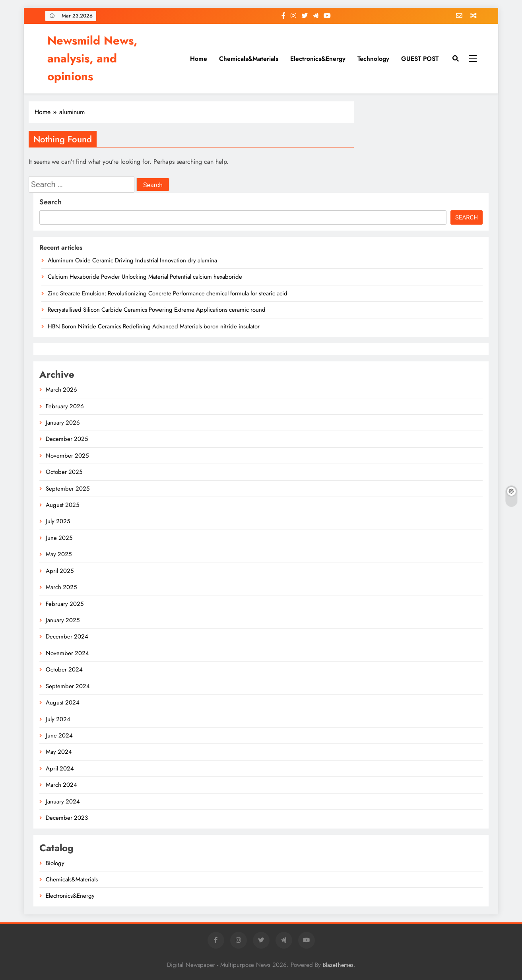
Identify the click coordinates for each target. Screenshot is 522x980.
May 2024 (59, 752)
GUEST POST (420, 59)
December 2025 (67, 439)
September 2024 (68, 686)
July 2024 (58, 719)
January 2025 (63, 620)
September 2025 (68, 489)
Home (199, 59)
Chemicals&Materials (249, 59)
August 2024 (63, 702)
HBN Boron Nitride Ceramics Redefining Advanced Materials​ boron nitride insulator (154, 326)
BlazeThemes (338, 965)
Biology (55, 863)
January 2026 (63, 423)
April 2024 (60, 768)
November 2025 (67, 456)
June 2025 (59, 538)
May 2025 (59, 554)
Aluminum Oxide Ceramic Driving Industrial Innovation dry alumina (132, 260)
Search (50, 202)
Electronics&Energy (318, 59)
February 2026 (65, 406)
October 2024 (64, 670)
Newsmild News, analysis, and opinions (92, 58)
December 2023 (67, 818)
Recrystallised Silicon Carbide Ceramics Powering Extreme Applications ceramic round (157, 310)
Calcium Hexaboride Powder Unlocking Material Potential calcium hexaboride (145, 277)
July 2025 (58, 521)
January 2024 (63, 801)
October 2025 (64, 472)
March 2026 (61, 390)
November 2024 (67, 653)
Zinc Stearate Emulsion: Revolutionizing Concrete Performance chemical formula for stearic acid (168, 293)
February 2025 (65, 604)
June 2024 (59, 735)
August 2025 (62, 505)
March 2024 (61, 785)
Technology (373, 59)
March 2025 (61, 587)
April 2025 (60, 571)
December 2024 (67, 637)
